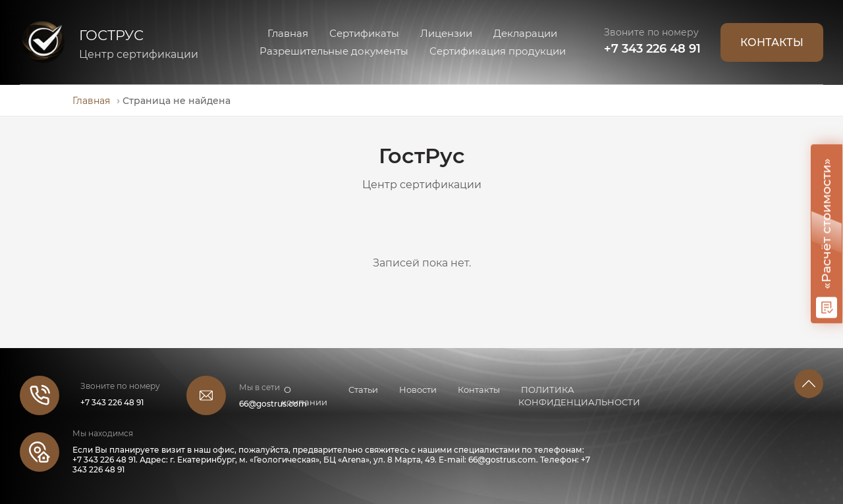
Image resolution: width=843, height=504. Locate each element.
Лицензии (446, 33)
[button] (809, 384)
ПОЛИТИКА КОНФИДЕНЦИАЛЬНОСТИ (579, 396)
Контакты (479, 390)
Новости (418, 390)
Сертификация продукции (498, 51)
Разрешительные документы (334, 51)
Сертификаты (364, 33)
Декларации (525, 33)
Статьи (363, 390)
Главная (288, 33)
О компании (304, 396)
